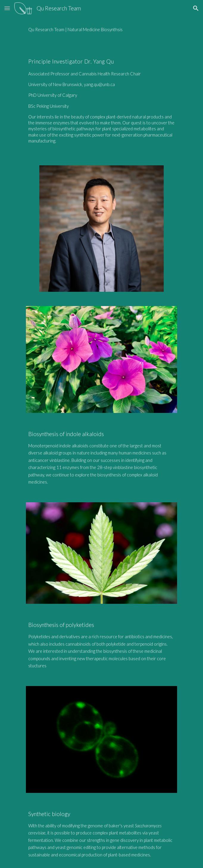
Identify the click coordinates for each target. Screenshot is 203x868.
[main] (101, 30)
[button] (7, 8)
